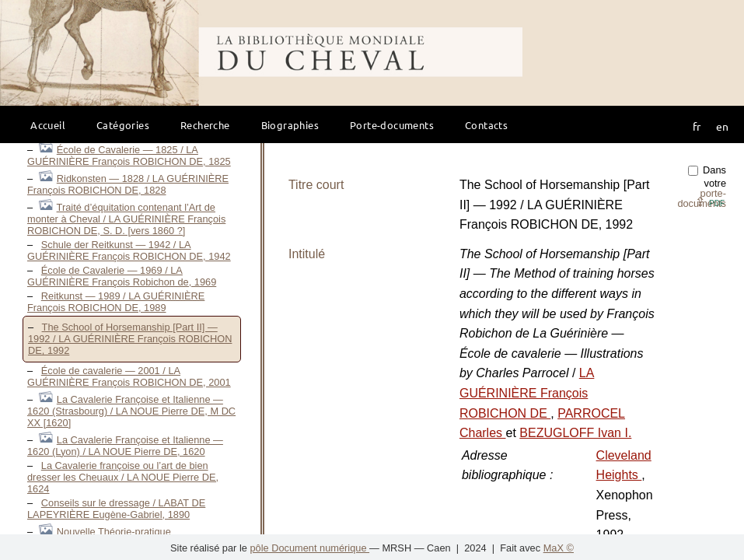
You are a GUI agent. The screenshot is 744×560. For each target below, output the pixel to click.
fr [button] (697, 126)
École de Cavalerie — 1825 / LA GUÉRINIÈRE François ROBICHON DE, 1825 (129, 156)
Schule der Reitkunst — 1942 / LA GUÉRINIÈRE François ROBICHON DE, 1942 (129, 250)
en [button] (722, 126)
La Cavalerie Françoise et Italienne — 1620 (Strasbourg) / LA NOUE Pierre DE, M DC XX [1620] (131, 411)
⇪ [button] (710, 202)
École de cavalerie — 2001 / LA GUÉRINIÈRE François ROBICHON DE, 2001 (129, 376)
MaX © (559, 548)
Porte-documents (392, 125)
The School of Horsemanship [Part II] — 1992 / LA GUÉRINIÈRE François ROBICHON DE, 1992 (130, 339)
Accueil (48, 125)
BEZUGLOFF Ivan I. (575, 433)
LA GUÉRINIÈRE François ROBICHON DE (527, 393)
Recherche (205, 125)
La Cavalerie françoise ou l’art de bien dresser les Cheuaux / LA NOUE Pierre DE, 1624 (123, 477)
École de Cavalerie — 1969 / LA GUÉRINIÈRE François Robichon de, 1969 (122, 276)
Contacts (486, 125)
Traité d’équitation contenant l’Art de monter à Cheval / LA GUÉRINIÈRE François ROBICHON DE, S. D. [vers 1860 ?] (126, 219)
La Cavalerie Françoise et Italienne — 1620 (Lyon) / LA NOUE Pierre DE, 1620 (125, 446)
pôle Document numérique (309, 548)
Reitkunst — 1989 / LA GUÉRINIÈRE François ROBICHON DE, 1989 (116, 302)
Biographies (290, 125)
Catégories (123, 125)
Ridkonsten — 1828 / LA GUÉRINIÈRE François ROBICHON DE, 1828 (128, 184)
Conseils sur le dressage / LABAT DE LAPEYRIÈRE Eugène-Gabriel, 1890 (116, 509)
